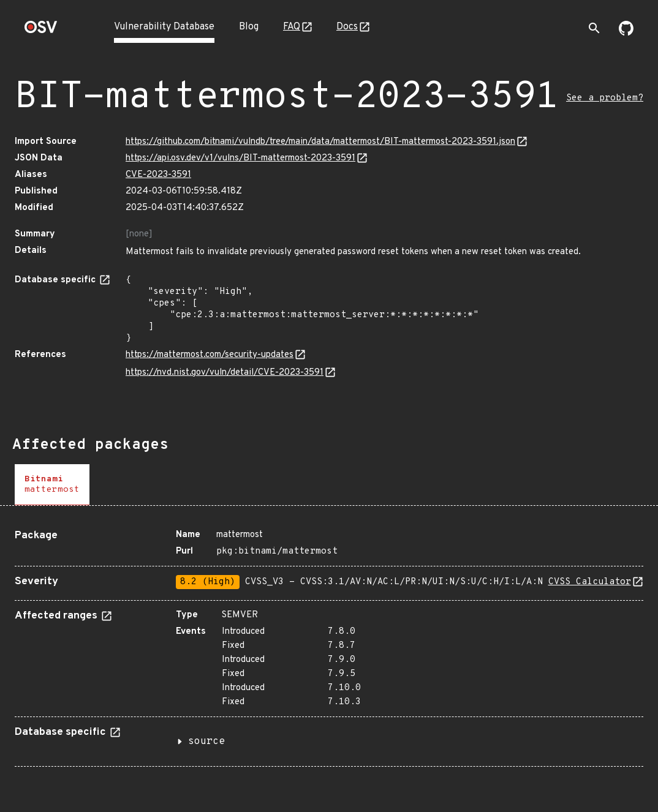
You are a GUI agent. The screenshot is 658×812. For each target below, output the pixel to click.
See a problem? (605, 98)
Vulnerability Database (164, 27)
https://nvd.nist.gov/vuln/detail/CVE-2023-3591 (225, 373)
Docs (347, 27)
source (206, 742)
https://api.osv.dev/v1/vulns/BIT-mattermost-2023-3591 (240, 158)
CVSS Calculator (590, 582)
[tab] (52, 485)
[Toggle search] (594, 28)
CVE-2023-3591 (158, 175)
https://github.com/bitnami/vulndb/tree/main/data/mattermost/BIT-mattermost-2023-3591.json (320, 142)
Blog (249, 27)
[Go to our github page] (626, 33)
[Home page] (41, 31)
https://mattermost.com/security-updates (210, 355)
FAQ (292, 27)
